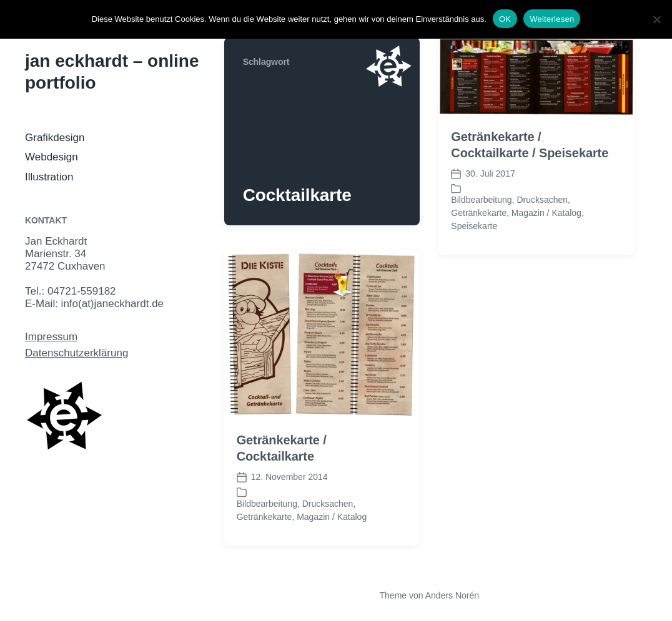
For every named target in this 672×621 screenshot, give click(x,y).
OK (505, 19)
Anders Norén (452, 595)
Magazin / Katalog (546, 213)
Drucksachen (542, 200)
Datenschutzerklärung (77, 353)
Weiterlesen (552, 19)
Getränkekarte (479, 213)
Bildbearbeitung (481, 200)
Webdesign (52, 157)
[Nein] (656, 19)
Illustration (49, 177)
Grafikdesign (55, 138)
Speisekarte (474, 226)
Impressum (51, 337)
